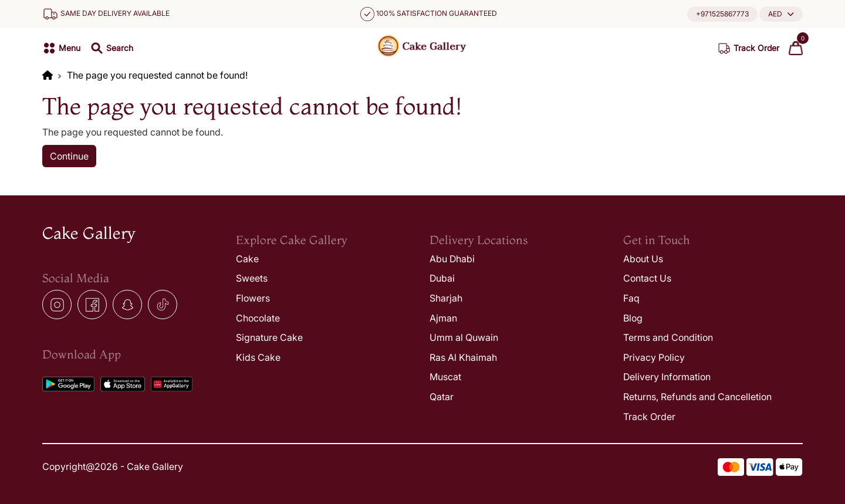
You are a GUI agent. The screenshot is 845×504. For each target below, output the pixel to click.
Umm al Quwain (464, 337)
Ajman (443, 318)
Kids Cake (258, 357)
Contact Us (647, 278)
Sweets (252, 278)
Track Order (649, 417)
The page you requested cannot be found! (157, 75)
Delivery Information (667, 377)
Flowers (253, 298)
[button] (781, 14)
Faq (631, 298)
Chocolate (258, 318)
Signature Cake (269, 337)
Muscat (445, 377)
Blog (633, 318)
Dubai (442, 278)
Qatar (442, 397)
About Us (643, 259)
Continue (69, 156)
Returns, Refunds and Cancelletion (697, 397)
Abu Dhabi (452, 259)
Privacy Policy (654, 357)
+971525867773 (722, 14)
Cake (247, 259)
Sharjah (446, 298)
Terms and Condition (668, 337)
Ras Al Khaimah (463, 357)
